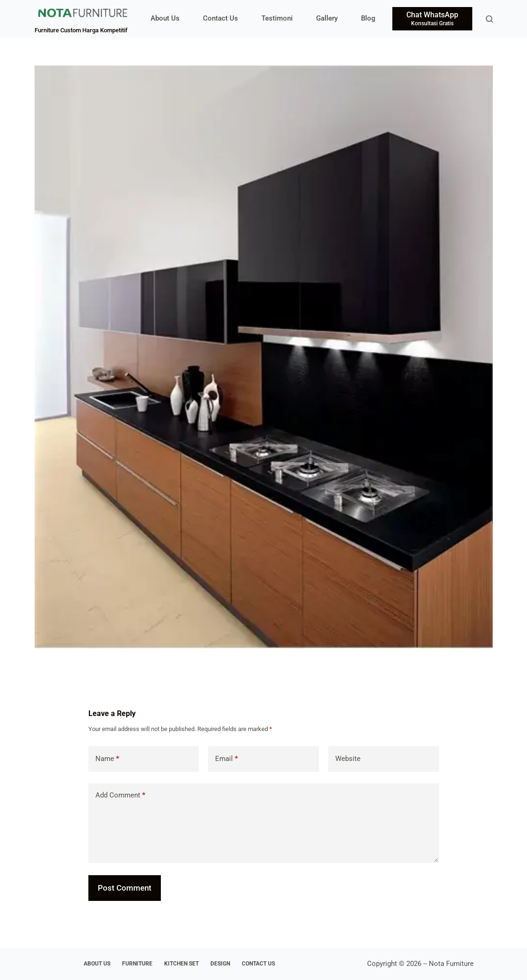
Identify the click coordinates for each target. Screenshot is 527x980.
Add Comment (120, 795)
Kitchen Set (181, 964)
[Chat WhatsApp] (432, 19)
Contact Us (220, 18)
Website (348, 759)
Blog (368, 18)
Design (220, 964)
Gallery (327, 18)
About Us (165, 18)
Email (227, 759)
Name (107, 759)
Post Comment (125, 888)
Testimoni (277, 18)
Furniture (137, 964)
